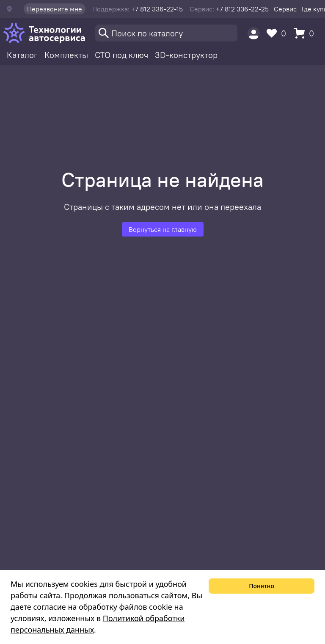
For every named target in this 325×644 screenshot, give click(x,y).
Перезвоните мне (55, 9)
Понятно (262, 586)
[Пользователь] (254, 33)
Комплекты (66, 55)
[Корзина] (306, 33)
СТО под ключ (121, 55)
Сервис (285, 9)
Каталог (22, 55)
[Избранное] (278, 33)
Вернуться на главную (163, 229)
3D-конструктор (186, 55)
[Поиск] (166, 33)
